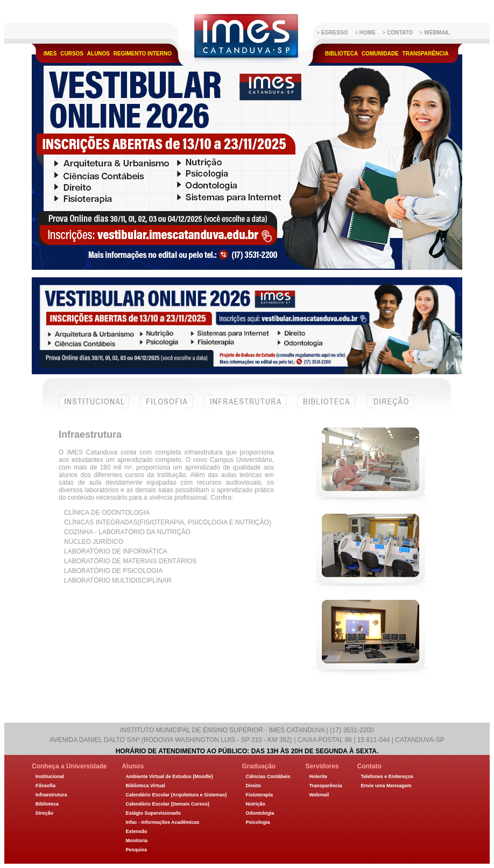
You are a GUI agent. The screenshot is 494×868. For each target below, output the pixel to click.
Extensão (136, 831)
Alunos (98, 54)
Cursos (72, 54)
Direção (390, 408)
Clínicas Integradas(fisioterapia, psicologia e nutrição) (168, 522)
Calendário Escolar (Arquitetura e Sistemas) (176, 795)
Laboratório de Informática (116, 551)
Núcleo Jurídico (94, 542)
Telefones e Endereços (387, 776)
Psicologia (257, 822)
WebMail (437, 33)
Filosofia (167, 408)
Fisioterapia (259, 795)
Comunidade (380, 54)
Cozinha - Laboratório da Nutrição (127, 532)
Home (368, 33)
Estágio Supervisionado (153, 813)
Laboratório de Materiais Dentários (130, 561)
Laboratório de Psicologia (113, 571)
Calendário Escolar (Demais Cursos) (167, 804)
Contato (400, 33)
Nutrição (255, 804)
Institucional (94, 408)
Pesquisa (136, 850)
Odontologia (260, 813)
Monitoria (136, 841)
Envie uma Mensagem (386, 786)
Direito (253, 786)
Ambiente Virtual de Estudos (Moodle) (169, 776)
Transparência (426, 54)
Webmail (319, 795)
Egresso (334, 33)
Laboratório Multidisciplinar (118, 580)
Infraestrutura (245, 408)
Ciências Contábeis (268, 776)
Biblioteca (341, 54)
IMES (50, 54)
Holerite (318, 776)
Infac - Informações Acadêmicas (162, 822)
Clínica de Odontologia (107, 513)
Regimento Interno (143, 54)
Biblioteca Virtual (145, 786)
